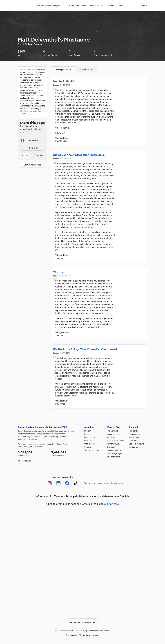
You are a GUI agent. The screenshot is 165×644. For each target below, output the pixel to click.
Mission (88, 431)
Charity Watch (62, 444)
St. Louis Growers (33, 44)
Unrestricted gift (113, 457)
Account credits (113, 434)
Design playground (136, 444)
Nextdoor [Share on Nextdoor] (29, 148)
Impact (87, 434)
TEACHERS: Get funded (76, 5)
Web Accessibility (92, 450)
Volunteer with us (114, 450)
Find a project (112, 431)
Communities (134, 434)
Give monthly (112, 447)
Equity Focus (90, 437)
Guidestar (40, 447)
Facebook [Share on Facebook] (29, 141)
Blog (137, 437)
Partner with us (96, 5)
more (24, 114)
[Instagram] (50, 483)
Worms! (58, 272)
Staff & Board (90, 444)
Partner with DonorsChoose (82, 619)
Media (131, 437)
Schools (96, 633)
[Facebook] (67, 483)
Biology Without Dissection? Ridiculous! (79, 155)
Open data (133, 441)
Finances (88, 441)
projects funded (66, 453)
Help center (134, 431)
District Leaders (89, 496)
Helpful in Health (64, 81)
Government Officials (117, 496)
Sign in (145, 6)
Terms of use (85, 633)
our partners (111, 504)
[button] (32, 155)
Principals (72, 496)
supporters (32, 453)
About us (111, 5)
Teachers (60, 496)
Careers (88, 447)
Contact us (133, 447)
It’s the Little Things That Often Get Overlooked (85, 349)
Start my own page (33, 165)
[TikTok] (76, 483)
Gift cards (111, 437)
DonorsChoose (25, 6)
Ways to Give (113, 427)
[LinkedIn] (58, 483)
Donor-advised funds (115, 441)
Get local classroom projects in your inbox (103, 483)
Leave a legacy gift (114, 453)
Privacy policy (71, 633)
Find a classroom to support (49, 6)
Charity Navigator (25, 447)
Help (121, 5)
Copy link (39, 155)
